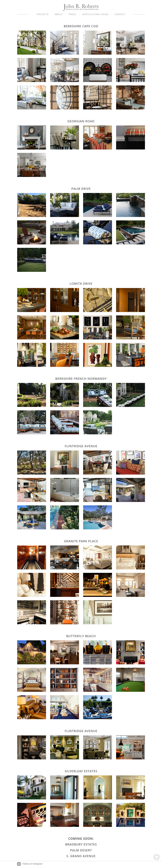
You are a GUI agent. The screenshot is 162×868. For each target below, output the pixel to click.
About (59, 14)
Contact (120, 14)
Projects (43, 14)
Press (72, 14)
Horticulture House (95, 14)
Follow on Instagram (30, 864)
